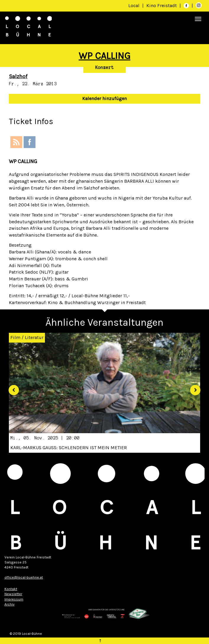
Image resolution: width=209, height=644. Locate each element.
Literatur (34, 337)
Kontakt (11, 589)
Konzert (104, 68)
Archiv (9, 604)
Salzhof (18, 76)
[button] (11, 388)
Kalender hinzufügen (104, 98)
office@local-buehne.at (24, 577)
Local (134, 5)
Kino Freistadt (162, 5)
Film (15, 337)
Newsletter (13, 594)
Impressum (14, 599)
